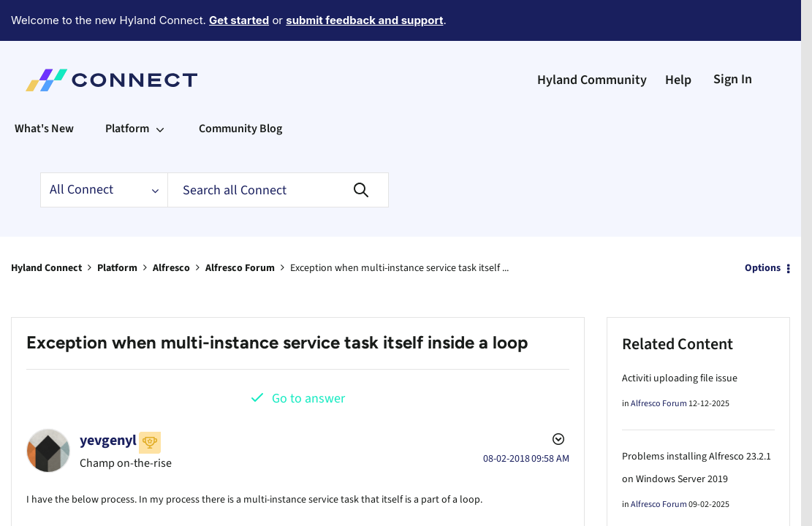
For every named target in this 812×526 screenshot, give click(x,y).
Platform (117, 228)
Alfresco (171, 228)
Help (678, 40)
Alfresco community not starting (693, 517)
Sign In (733, 39)
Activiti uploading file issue (680, 338)
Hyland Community (592, 40)
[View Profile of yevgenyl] (108, 400)
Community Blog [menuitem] (240, 88)
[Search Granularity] (104, 150)
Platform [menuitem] (127, 88)
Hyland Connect (46, 228)
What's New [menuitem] (44, 88)
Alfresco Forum (240, 228)
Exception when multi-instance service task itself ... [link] (399, 228)
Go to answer (308, 358)
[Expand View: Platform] (160, 88)
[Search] (278, 150)
